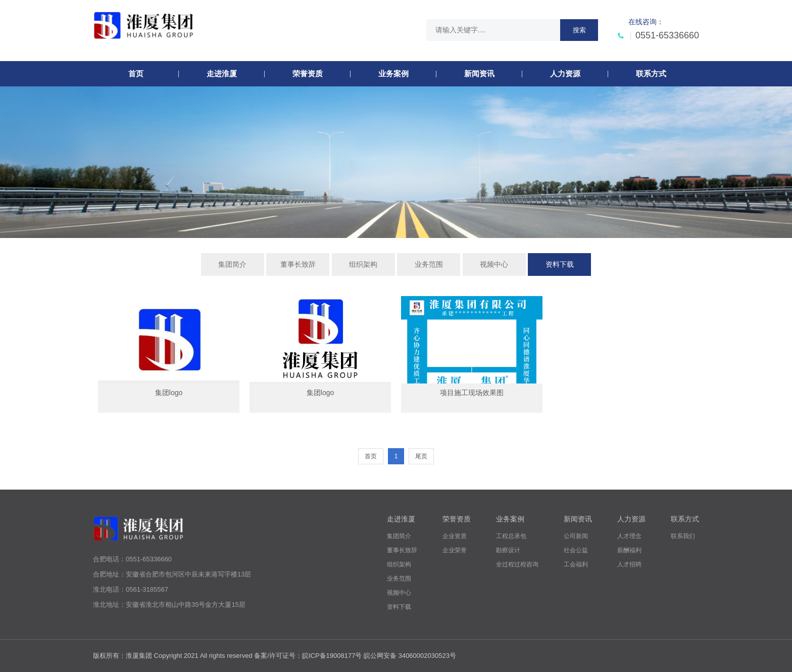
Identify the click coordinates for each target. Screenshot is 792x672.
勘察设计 (508, 550)
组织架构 (363, 264)
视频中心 (494, 264)
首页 (371, 456)
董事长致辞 (298, 264)
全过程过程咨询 (517, 564)
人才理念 (629, 536)
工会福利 (576, 564)
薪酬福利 (629, 550)
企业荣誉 (455, 550)
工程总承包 (511, 536)
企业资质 (455, 536)
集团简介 (232, 264)
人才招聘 (629, 564)
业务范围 (429, 264)
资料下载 (560, 264)
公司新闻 (576, 536)
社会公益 (576, 550)
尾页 (421, 456)
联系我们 (683, 536)
